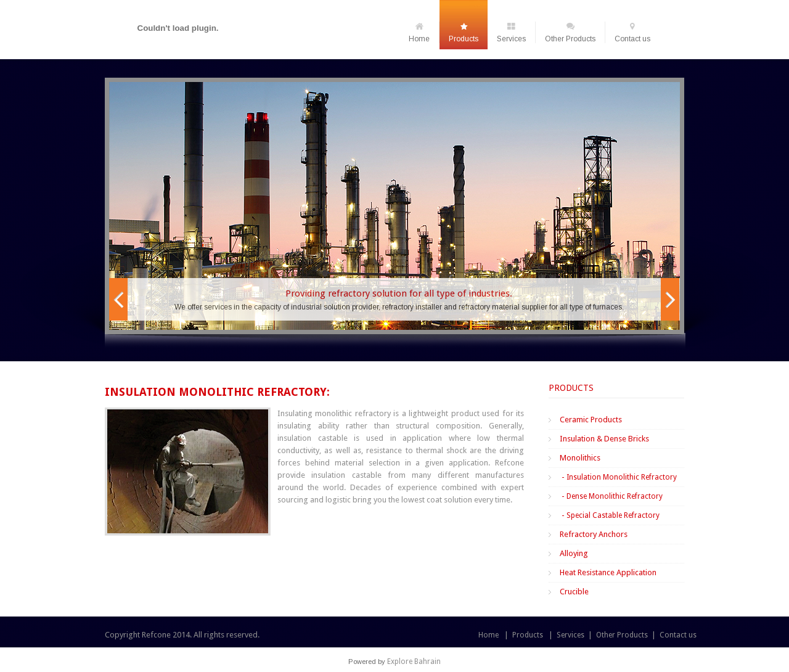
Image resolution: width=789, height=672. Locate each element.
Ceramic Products (591, 420)
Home (419, 32)
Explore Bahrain (414, 662)
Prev (118, 299)
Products (464, 32)
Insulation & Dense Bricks (604, 439)
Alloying (574, 553)
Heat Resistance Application (608, 572)
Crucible (574, 592)
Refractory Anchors (594, 534)
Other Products (570, 32)
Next (670, 299)
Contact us (632, 32)
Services (511, 32)
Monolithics (580, 458)
